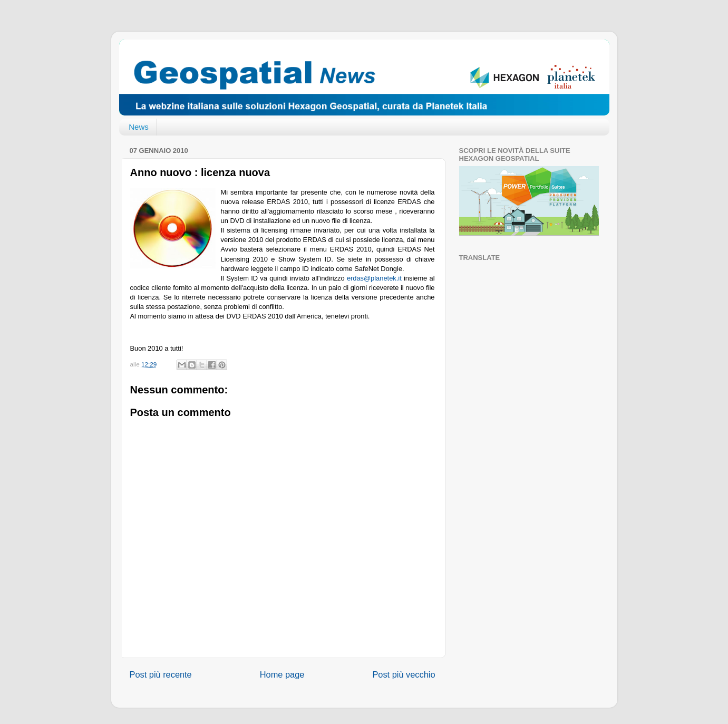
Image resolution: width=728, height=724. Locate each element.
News (139, 127)
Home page (282, 674)
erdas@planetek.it (374, 278)
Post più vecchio (404, 674)
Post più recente (161, 674)
